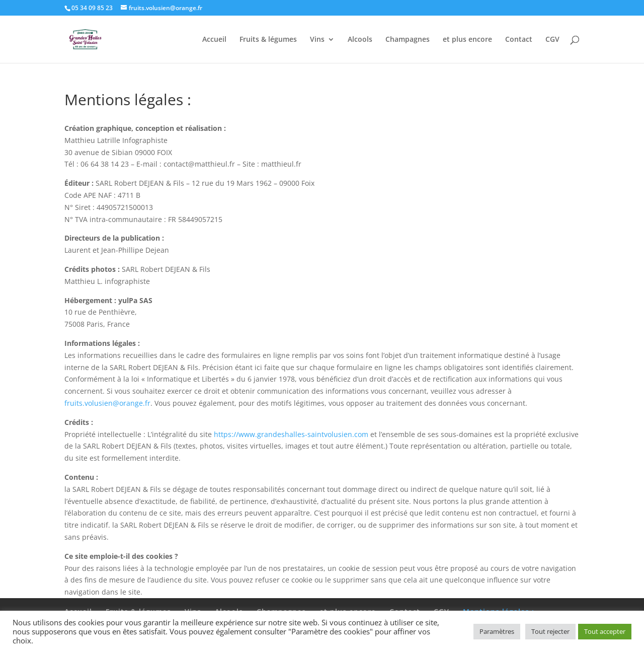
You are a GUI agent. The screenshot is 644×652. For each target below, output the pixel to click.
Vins (317, 40)
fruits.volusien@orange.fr (107, 403)
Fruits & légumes (268, 40)
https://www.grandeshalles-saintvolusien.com (291, 434)
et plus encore (467, 40)
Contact (519, 40)
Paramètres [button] (497, 631)
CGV (552, 40)
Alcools (360, 40)
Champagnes (408, 40)
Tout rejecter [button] (550, 631)
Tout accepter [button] (605, 631)
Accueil (214, 40)
